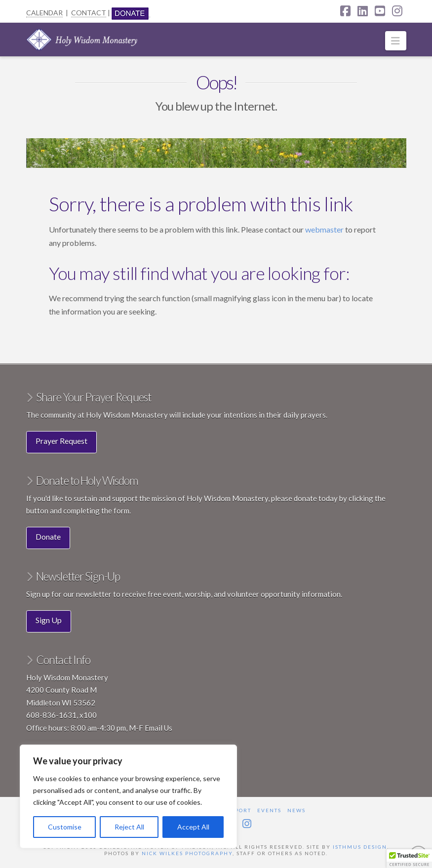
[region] (128, 796)
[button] (396, 41)
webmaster (325, 229)
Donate (48, 536)
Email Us (158, 728)
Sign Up (49, 620)
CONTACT (89, 13)
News (296, 810)
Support (237, 810)
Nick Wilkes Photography (187, 853)
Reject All (129, 827)
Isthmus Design (360, 847)
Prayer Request (61, 441)
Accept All (193, 827)
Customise (65, 827)
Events (269, 810)
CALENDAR (44, 13)
